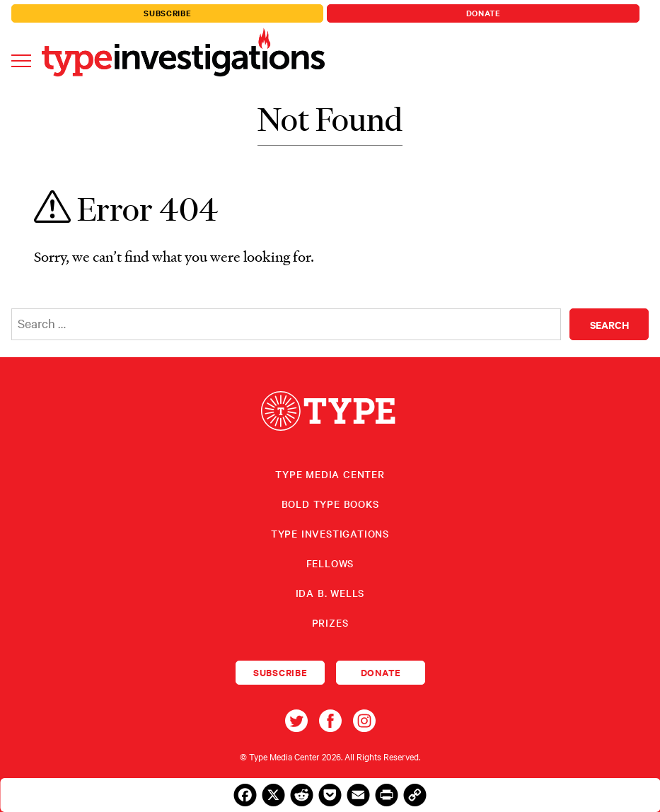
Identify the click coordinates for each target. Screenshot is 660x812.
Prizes (330, 622)
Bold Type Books (330, 504)
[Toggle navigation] (21, 60)
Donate (484, 13)
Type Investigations (330, 533)
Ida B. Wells (330, 593)
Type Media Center (330, 474)
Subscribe (167, 13)
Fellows (330, 563)
